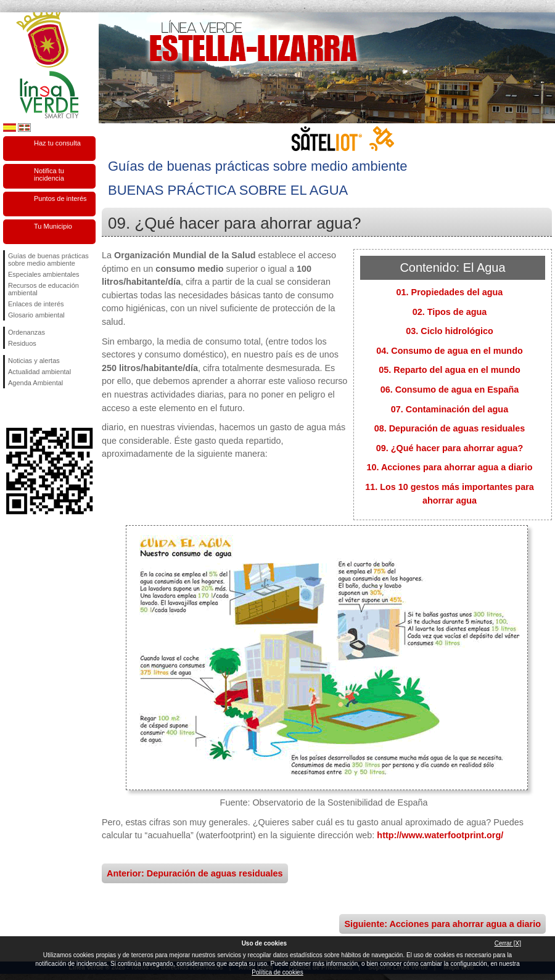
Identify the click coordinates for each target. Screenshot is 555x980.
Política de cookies (277, 972)
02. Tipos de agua (450, 312)
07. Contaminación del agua (450, 409)
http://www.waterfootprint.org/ (440, 835)
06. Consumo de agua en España (450, 390)
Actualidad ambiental (39, 372)
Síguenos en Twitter (31, 408)
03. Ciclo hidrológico (450, 331)
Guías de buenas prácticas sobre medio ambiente (48, 259)
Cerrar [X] (508, 943)
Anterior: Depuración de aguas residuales (195, 873)
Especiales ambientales (44, 274)
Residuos (22, 343)
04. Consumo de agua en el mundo (449, 351)
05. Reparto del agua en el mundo (450, 370)
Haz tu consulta (57, 143)
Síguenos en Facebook (10, 408)
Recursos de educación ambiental (43, 289)
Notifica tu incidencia (49, 174)
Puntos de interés (60, 198)
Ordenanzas (27, 332)
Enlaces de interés (36, 304)
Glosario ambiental (36, 315)
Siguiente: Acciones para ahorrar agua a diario (442, 924)
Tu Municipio (53, 226)
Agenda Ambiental (35, 383)
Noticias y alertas (34, 361)
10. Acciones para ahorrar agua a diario (449, 467)
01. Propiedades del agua (450, 292)
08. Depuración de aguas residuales (450, 428)
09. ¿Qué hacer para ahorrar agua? (450, 448)
